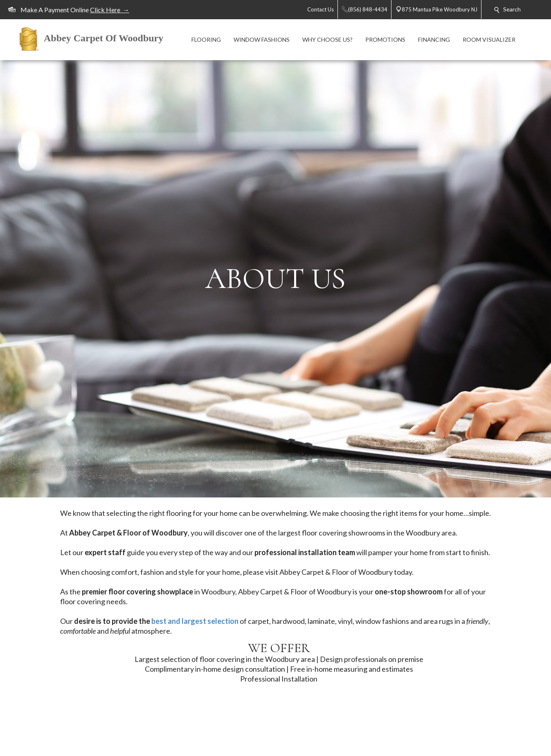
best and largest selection (195, 621)
